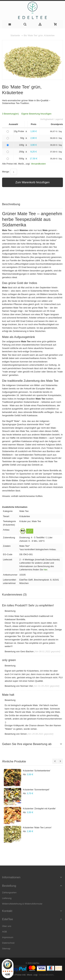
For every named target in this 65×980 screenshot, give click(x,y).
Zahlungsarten (9, 893)
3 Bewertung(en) (10, 114)
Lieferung (7, 898)
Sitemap (6, 949)
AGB (4, 932)
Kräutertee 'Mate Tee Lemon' (37, 827)
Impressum (8, 937)
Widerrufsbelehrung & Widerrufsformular (22, 904)
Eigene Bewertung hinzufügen (36, 114)
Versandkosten (38, 164)
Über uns (7, 926)
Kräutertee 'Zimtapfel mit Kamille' (39, 809)
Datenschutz (8, 943)
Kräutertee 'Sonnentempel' (36, 790)
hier (45, 570)
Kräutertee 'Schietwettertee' (37, 771)
